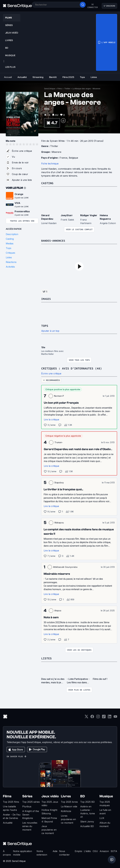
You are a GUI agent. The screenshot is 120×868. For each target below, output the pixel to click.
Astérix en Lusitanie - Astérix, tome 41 (88, 811)
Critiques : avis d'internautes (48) (72, 368)
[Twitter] (86, 717)
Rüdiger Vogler (89, 215)
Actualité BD (87, 826)
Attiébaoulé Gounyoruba (65, 567)
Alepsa (58, 610)
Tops (45, 326)
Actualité (8, 822)
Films (60, 89)
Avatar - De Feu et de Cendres (12, 816)
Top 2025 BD (87, 801)
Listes (46, 658)
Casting (47, 183)
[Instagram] (98, 717)
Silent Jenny (87, 821)
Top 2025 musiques (105, 803)
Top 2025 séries (31, 801)
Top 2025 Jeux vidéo (50, 803)
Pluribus (27, 806)
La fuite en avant (105, 811)
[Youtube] (115, 717)
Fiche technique (50, 164)
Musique (106, 796)
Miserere (56, 152)
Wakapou (59, 522)
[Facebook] (92, 717)
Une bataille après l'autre (10, 808)
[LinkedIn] (110, 717)
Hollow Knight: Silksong (50, 811)
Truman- (59, 442)
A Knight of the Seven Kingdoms (31, 814)
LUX (102, 818)
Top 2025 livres (69, 801)
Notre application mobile (22, 852)
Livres (66, 796)
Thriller (67, 89)
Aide (55, 851)
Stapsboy (59, 482)
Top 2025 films (11, 801)
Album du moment (105, 824)
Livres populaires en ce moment (68, 819)
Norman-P (59, 395)
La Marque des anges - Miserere (86, 89)
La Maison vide (69, 806)
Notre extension (42, 852)
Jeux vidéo (50, 796)
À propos (7, 852)
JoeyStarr (67, 215)
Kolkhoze (66, 811)
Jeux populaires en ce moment (49, 829)
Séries (27, 796)
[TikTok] (104, 717)
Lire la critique (51, 419)
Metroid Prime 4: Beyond (49, 819)
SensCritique (50, 89)
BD (83, 796)
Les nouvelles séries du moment (30, 826)
